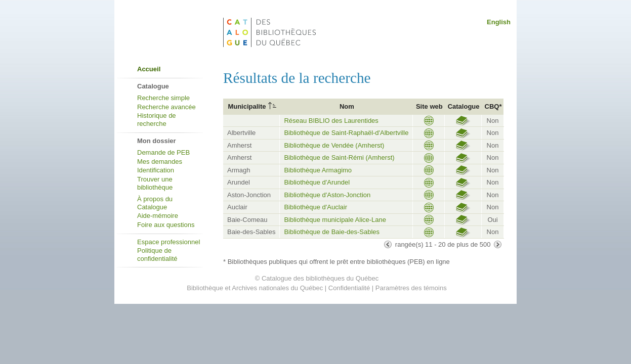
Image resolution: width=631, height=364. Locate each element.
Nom (347, 106)
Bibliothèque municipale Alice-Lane (335, 220)
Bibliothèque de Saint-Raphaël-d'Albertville (346, 133)
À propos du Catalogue (155, 203)
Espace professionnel (169, 242)
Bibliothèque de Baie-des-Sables (332, 232)
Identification (156, 170)
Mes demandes (160, 162)
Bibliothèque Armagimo (318, 170)
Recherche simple (163, 98)
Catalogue (464, 106)
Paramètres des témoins (411, 288)
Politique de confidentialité (157, 255)
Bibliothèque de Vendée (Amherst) (334, 145)
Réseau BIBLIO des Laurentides (331, 121)
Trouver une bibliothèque (155, 183)
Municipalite (247, 106)
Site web (429, 106)
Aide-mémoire (158, 216)
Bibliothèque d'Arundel (317, 182)
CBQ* (493, 106)
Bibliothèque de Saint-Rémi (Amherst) (339, 157)
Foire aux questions (166, 225)
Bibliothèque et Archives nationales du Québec (255, 288)
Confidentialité (349, 288)
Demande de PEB (163, 152)
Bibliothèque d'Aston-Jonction (327, 195)
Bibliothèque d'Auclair (315, 207)
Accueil (149, 69)
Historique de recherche (157, 120)
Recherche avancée (166, 107)
